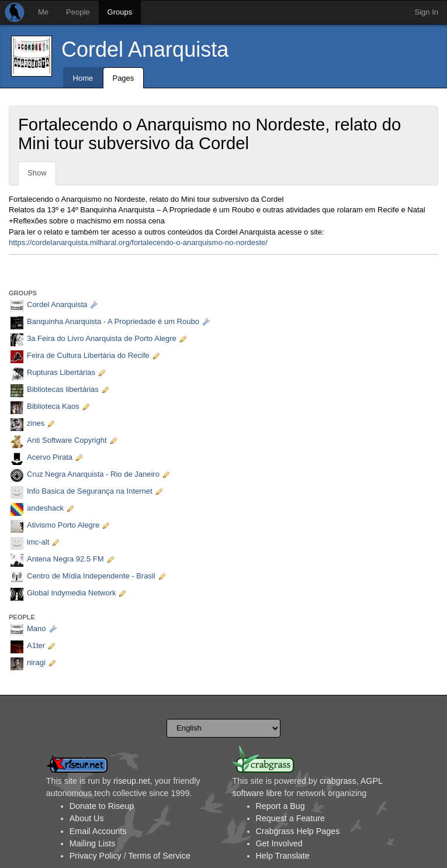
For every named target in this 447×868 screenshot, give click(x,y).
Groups (120, 12)
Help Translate (283, 856)
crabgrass (338, 781)
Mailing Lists (93, 843)
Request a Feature (290, 818)
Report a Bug (280, 806)
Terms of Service (159, 856)
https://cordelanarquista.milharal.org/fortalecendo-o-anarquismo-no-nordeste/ (138, 242)
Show (37, 173)
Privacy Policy (96, 856)
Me (43, 12)
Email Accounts (98, 831)
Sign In (427, 12)
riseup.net (132, 781)
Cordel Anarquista (145, 49)
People (78, 12)
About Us (87, 818)
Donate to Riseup (102, 806)
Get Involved (279, 843)
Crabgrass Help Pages (298, 831)
